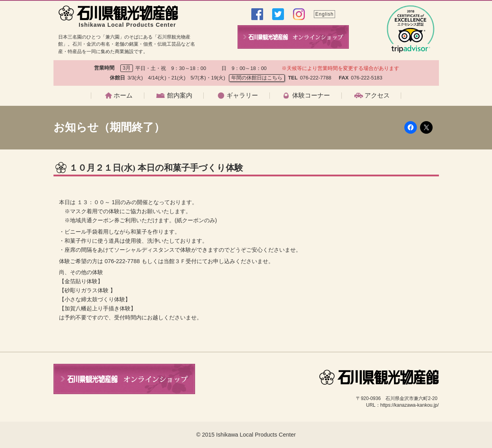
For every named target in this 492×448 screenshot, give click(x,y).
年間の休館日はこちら (257, 78)
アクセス (377, 96)
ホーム (123, 96)
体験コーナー (311, 96)
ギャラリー (242, 96)
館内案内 (180, 96)
